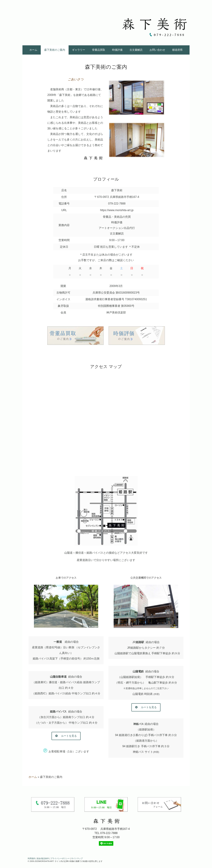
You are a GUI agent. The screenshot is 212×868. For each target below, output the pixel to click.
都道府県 (177, 50)
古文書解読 (136, 50)
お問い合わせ (157, 50)
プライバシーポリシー (60, 858)
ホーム (33, 50)
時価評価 (117, 50)
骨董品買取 (99, 50)
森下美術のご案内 (55, 50)
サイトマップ (77, 858)
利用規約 (32, 858)
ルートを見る (68, 736)
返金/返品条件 (43, 858)
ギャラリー (79, 50)
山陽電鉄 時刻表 (146, 694)
